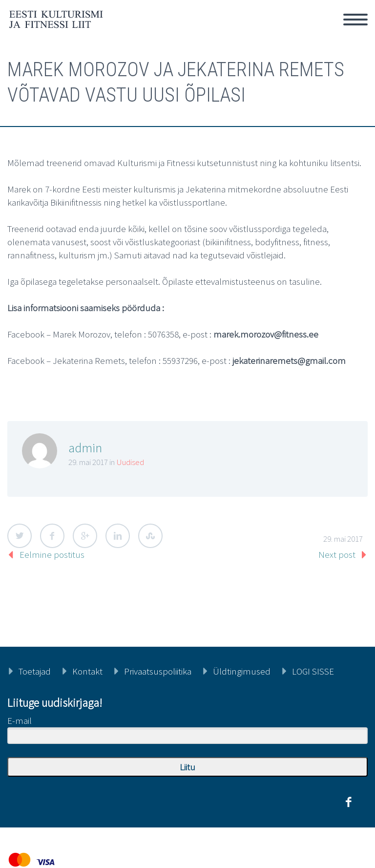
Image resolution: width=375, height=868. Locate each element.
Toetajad (35, 671)
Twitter (20, 536)
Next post (337, 554)
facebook (348, 802)
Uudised (130, 462)
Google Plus (85, 536)
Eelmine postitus (52, 554)
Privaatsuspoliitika (158, 671)
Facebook (52, 536)
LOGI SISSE (313, 671)
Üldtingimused (242, 671)
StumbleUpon (150, 536)
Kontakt (87, 671)
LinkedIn (118, 536)
